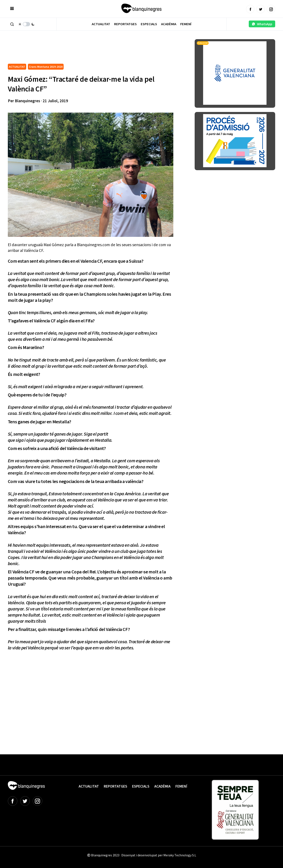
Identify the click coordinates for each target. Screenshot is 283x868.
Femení (186, 24)
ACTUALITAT (17, 67)
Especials (149, 24)
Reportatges (125, 24)
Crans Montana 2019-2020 (46, 67)
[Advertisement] (85, 51)
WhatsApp (262, 24)
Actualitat (101, 24)
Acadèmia (169, 24)
